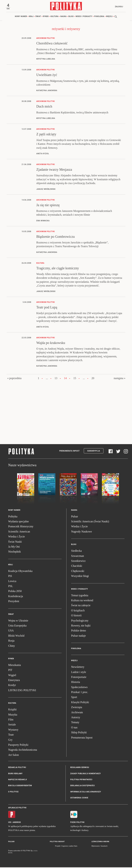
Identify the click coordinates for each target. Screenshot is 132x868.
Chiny (12, 646)
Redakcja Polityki (17, 768)
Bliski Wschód (16, 636)
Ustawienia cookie (79, 798)
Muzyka (13, 715)
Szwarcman (78, 556)
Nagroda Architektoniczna (23, 750)
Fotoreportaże (79, 678)
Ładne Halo (73, 847)
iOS (10, 823)
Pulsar (75, 517)
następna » (120, 379)
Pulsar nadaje (78, 636)
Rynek (46, 17)
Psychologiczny (80, 621)
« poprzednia (14, 379)
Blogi (71, 17)
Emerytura (14, 681)
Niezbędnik (15, 552)
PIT (10, 671)
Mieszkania (15, 666)
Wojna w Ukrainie (18, 621)
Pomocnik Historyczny (21, 527)
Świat (38, 17)
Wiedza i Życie (16, 537)
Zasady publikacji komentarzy (85, 774)
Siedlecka (76, 551)
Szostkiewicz (78, 562)
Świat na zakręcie (81, 606)
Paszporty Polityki (18, 745)
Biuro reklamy (15, 774)
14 (65, 379)
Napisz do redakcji (18, 780)
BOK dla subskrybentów (20, 786)
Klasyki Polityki (80, 703)
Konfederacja (16, 597)
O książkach (78, 611)
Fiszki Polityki (77, 823)
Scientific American (19, 532)
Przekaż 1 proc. (80, 693)
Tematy (75, 723)
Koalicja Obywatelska (20, 572)
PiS (10, 577)
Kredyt (12, 686)
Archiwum (77, 713)
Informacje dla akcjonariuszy (86, 792)
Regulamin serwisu (80, 768)
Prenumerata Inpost (70, 452)
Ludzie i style (79, 673)
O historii (76, 616)
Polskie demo (79, 631)
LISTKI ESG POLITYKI (22, 691)
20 (93, 379)
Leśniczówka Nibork (100, 842)
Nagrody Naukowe (81, 532)
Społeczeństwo (79, 688)
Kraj (31, 17)
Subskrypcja (94, 452)
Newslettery (78, 668)
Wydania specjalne (18, 522)
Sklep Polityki (79, 733)
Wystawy (13, 730)
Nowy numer (21, 17)
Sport (74, 698)
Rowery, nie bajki (81, 626)
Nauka (63, 17)
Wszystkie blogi (80, 577)
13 (56, 379)
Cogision (65, 847)
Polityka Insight (57, 842)
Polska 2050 (15, 592)
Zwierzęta (77, 708)
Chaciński (77, 567)
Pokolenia (99, 17)
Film (11, 720)
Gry (10, 740)
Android (17, 823)
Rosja (11, 641)
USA (11, 631)
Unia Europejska (17, 626)
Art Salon (14, 756)
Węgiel (12, 676)
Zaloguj (118, 7)
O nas (74, 728)
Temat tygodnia (80, 596)
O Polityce (13, 792)
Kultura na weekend (82, 601)
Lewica (12, 582)
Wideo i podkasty (84, 17)
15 (75, 379)
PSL (11, 587)
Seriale (12, 725)
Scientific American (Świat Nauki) (90, 522)
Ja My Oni (14, 547)
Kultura (55, 17)
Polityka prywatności (81, 780)
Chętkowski (78, 572)
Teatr (11, 735)
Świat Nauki (15, 542)
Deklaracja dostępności (82, 786)
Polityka (13, 517)
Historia (76, 683)
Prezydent (14, 602)
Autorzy (76, 718)
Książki (12, 710)
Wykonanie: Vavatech (100, 847)
